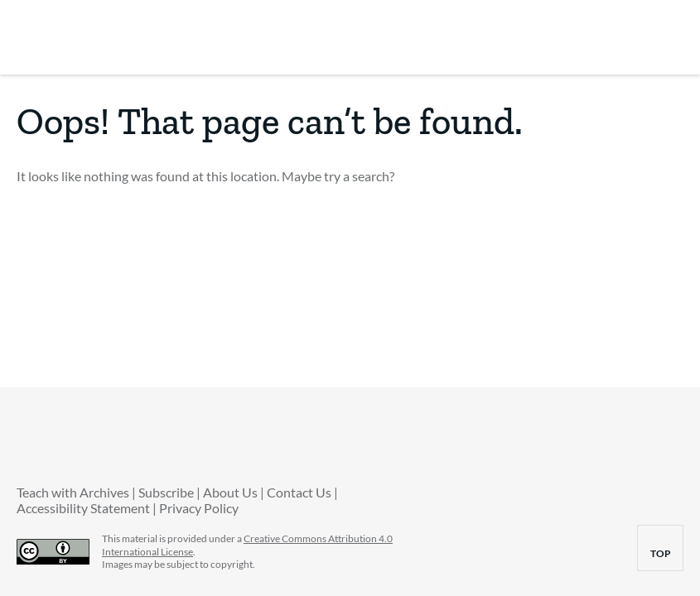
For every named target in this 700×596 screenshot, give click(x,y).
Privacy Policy (199, 508)
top (667, 553)
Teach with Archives (73, 492)
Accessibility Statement (83, 508)
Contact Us (299, 492)
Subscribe (166, 492)
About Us (230, 492)
